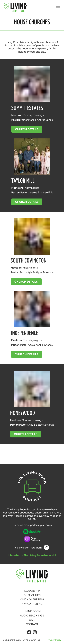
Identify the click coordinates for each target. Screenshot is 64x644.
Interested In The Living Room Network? (32, 555)
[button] (58, 7)
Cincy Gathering (32, 599)
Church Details (27, 129)
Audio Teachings (32, 616)
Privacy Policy (54, 640)
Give (32, 620)
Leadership (32, 591)
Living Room (32, 611)
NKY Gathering (32, 604)
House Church (32, 595)
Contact (32, 624)
